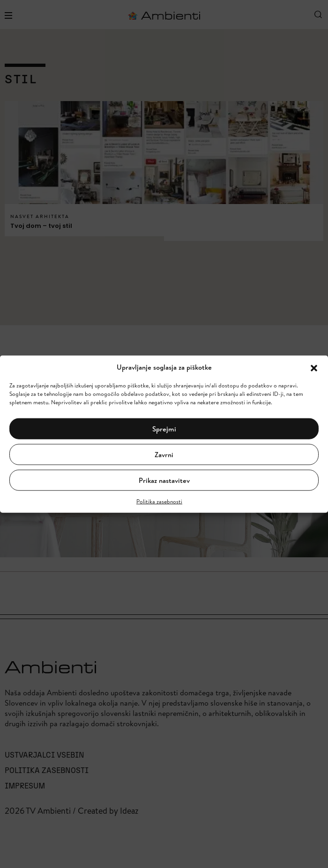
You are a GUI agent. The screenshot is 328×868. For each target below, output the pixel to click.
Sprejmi (164, 428)
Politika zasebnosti (159, 501)
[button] (314, 367)
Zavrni (164, 454)
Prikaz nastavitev (164, 480)
